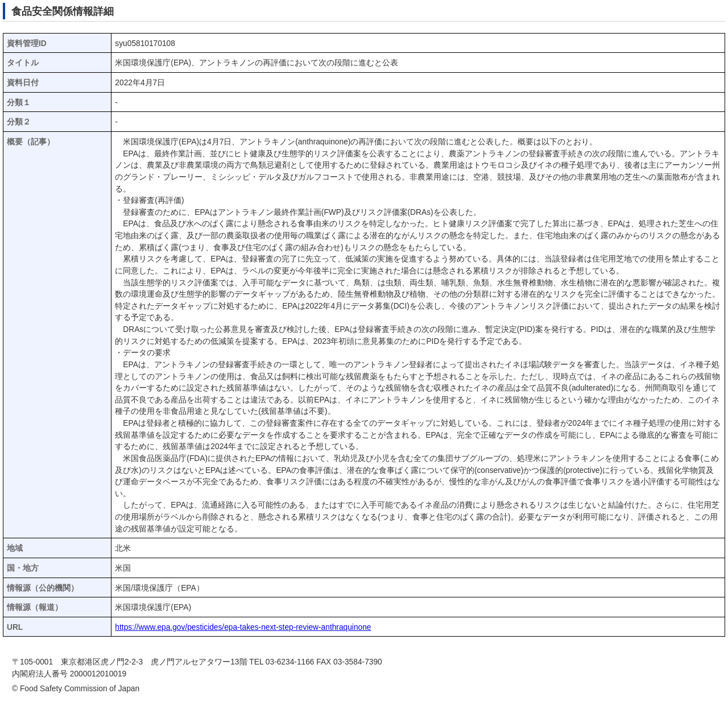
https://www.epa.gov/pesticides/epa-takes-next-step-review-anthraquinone (243, 627)
